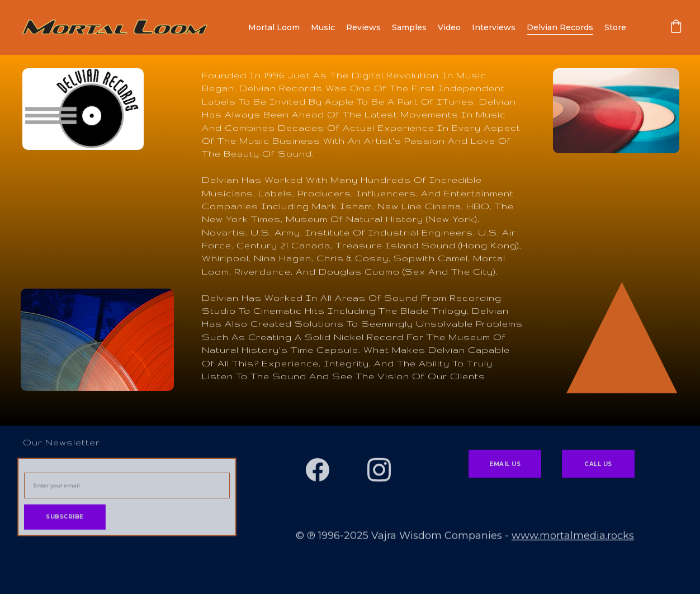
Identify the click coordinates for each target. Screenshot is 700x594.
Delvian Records (560, 27)
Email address (45, 469)
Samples (409, 27)
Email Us (505, 465)
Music (323, 27)
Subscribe (66, 516)
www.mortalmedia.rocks (573, 536)
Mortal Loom (274, 27)
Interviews (494, 27)
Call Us (598, 465)
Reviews (363, 27)
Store (615, 27)
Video (449, 27)
